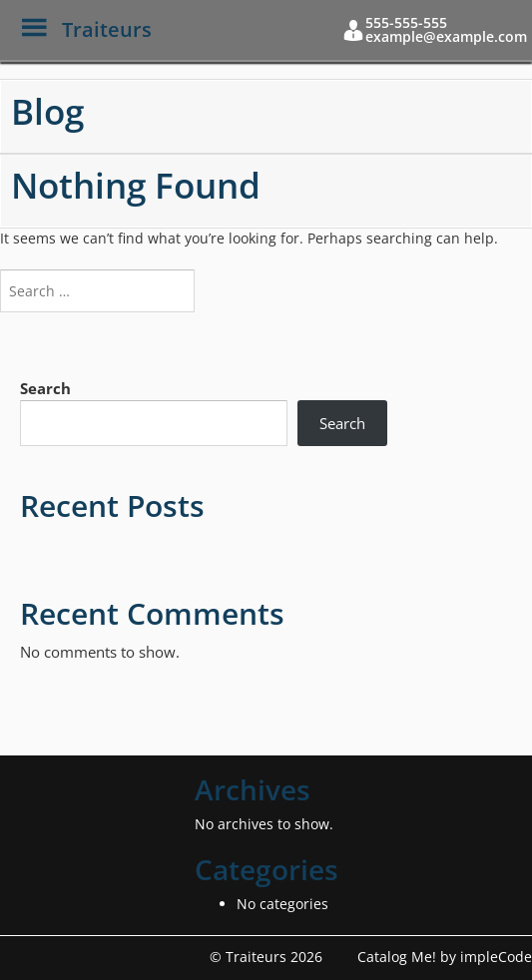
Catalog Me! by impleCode (445, 957)
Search (45, 388)
